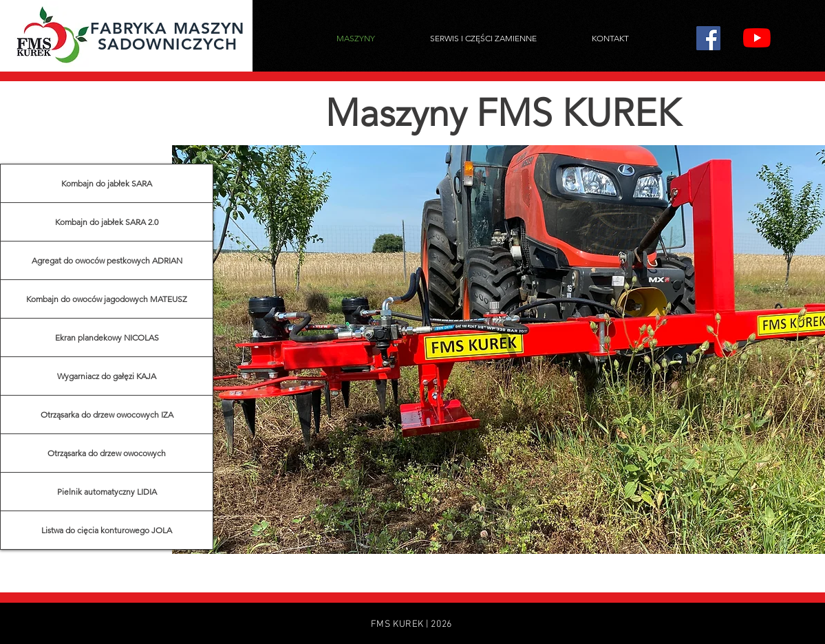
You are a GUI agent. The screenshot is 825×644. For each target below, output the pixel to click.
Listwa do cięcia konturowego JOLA (107, 530)
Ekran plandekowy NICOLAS (107, 337)
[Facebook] (708, 38)
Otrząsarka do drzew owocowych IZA (107, 415)
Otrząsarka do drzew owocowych (107, 453)
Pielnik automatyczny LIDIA (107, 492)
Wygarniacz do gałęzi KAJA (107, 376)
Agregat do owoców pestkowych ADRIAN (107, 260)
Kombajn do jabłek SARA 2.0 (107, 222)
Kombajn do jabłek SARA (107, 183)
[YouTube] (757, 38)
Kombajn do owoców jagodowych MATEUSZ (107, 299)
